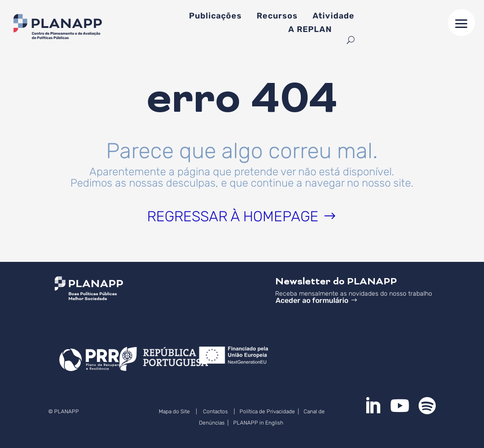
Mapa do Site (174, 411)
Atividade (334, 17)
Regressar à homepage (233, 216)
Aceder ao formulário (312, 300)
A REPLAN (310, 30)
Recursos (277, 17)
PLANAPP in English (259, 423)
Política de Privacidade (267, 411)
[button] (461, 23)
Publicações (215, 17)
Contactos (215, 411)
